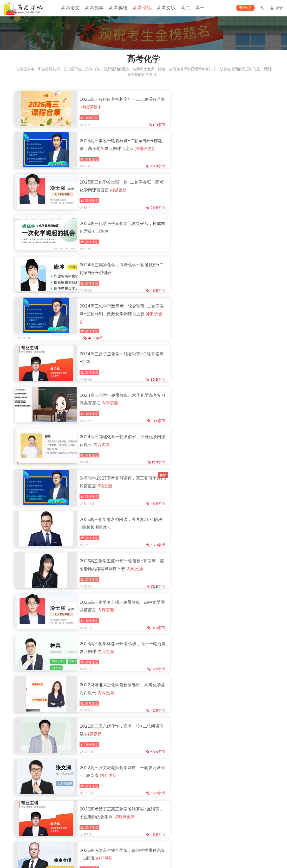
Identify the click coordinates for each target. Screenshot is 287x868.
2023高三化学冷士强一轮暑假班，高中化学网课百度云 (102, 380)
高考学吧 (23, 9)
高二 (185, 8)
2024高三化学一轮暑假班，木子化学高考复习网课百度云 (232, 244)
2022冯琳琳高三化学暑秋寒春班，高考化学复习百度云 (100, 424)
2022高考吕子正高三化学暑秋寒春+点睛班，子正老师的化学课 (232, 472)
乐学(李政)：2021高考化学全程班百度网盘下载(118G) (233, 660)
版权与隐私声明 (155, 846)
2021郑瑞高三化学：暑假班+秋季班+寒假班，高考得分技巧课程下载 (232, 796)
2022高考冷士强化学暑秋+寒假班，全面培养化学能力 (102, 564)
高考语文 (70, 8)
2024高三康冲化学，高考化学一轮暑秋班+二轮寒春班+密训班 (100, 196)
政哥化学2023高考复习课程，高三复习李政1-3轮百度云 (233, 288)
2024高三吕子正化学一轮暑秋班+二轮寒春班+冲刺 (102, 244)
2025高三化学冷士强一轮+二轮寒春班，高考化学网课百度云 (102, 152)
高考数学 (94, 8)
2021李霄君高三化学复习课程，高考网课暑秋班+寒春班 (102, 705)
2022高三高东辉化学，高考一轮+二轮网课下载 (233, 424)
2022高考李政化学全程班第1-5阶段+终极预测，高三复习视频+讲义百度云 (233, 520)
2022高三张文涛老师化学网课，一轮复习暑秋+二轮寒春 (100, 468)
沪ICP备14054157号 (143, 855)
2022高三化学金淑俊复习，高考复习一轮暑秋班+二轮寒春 (232, 568)
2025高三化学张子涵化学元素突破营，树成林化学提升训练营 (231, 152)
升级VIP (245, 8)
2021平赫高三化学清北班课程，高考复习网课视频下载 (233, 705)
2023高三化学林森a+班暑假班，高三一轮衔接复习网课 (232, 380)
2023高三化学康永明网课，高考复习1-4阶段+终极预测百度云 (102, 332)
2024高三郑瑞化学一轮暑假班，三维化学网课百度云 (100, 288)
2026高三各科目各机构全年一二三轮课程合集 (100, 103)
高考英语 (118, 8)
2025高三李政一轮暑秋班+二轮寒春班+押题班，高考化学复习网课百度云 (233, 107)
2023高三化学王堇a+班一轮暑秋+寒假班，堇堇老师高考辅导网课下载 (233, 336)
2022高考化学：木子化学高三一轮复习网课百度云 (231, 612)
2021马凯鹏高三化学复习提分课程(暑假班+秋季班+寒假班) (100, 792)
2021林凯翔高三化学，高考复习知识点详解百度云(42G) (102, 656)
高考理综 (142, 8)
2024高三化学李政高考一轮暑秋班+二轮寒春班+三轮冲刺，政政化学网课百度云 (233, 199)
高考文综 (166, 8)
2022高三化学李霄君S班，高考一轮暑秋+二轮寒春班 (102, 612)
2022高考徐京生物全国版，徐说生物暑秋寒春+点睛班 (100, 516)
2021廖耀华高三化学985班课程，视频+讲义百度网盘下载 (102, 749)
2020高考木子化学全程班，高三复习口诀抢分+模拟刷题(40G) (232, 749)
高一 (200, 8)
